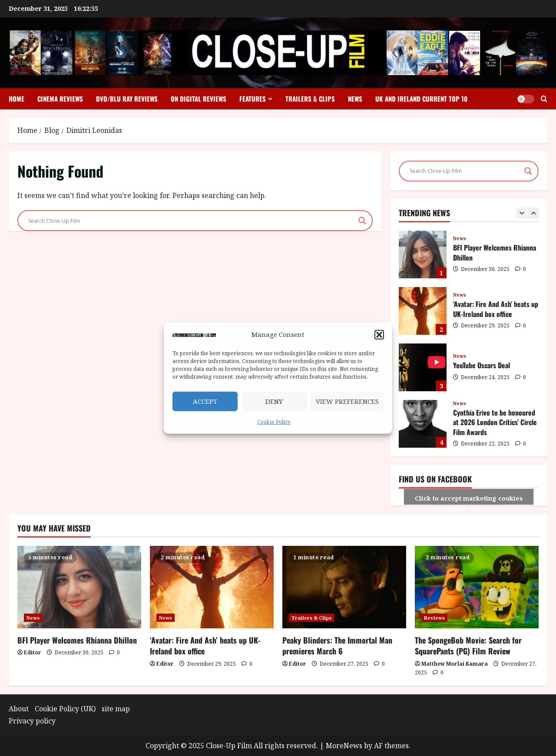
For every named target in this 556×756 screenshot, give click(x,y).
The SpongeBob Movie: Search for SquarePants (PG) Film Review (468, 645)
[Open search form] (544, 99)
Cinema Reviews (60, 99)
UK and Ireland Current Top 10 (421, 99)
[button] (379, 335)
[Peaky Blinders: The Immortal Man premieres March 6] (344, 587)
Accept (205, 401)
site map (116, 709)
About (19, 709)
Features (253, 99)
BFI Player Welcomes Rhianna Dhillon (423, 254)
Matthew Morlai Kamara (455, 664)
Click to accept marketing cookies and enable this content (469, 500)
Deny (274, 401)
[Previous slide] (521, 213)
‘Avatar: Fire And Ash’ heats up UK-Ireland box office (423, 311)
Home (17, 99)
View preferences (347, 401)
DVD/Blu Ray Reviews (127, 99)
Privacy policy (32, 721)
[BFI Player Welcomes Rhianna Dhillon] (79, 587)
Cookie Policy (274, 422)
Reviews (434, 618)
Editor (33, 652)
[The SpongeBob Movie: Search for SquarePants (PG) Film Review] (477, 587)
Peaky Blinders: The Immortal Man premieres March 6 (337, 645)
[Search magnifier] (362, 221)
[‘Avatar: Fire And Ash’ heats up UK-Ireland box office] (212, 587)
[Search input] (191, 221)
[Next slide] (533, 213)
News (355, 99)
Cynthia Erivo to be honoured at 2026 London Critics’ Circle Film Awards (423, 424)
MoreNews (344, 746)
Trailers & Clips (310, 99)
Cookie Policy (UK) (65, 709)
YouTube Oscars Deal (423, 367)
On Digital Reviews (199, 99)
